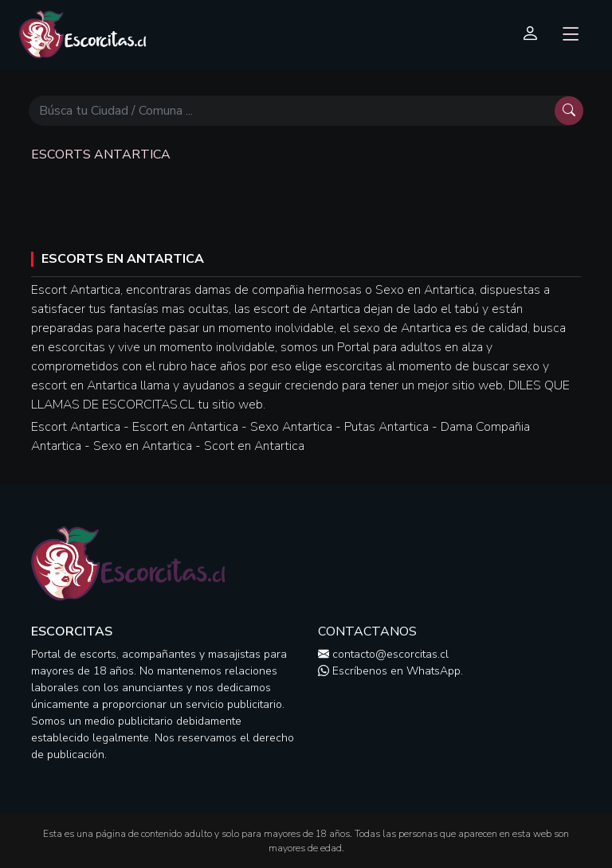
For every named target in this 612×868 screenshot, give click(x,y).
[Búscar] (292, 111)
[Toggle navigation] (571, 35)
